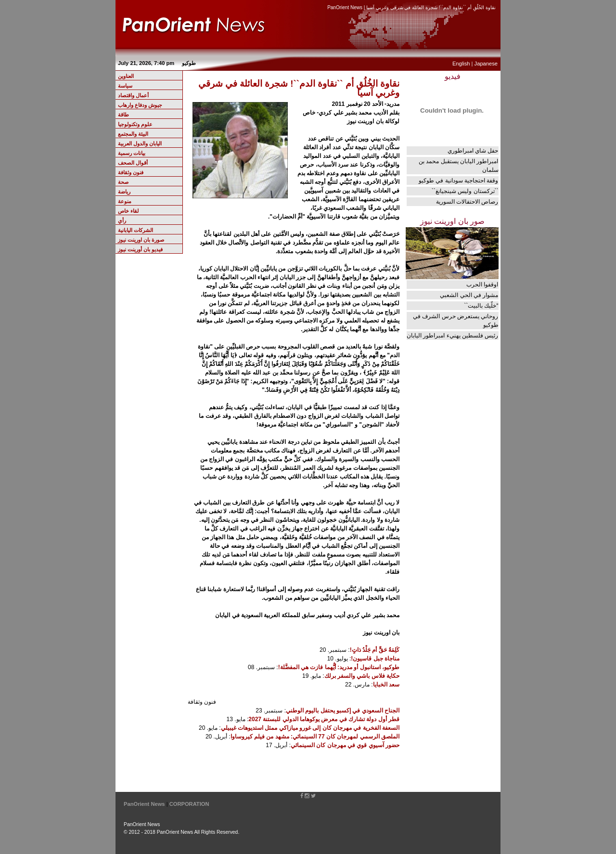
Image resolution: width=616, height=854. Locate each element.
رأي (122, 220)
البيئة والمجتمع (133, 134)
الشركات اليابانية (135, 230)
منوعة (125, 201)
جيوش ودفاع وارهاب (140, 105)
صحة (123, 182)
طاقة (123, 115)
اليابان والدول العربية (140, 143)
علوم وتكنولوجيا (135, 124)
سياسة (125, 86)
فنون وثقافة (131, 172)
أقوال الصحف (133, 163)
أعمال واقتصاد (133, 95)
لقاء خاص (128, 211)
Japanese (486, 64)
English (461, 64)
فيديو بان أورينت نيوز (140, 249)
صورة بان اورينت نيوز (141, 240)
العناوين (126, 76)
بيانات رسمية (132, 153)
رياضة (124, 192)
